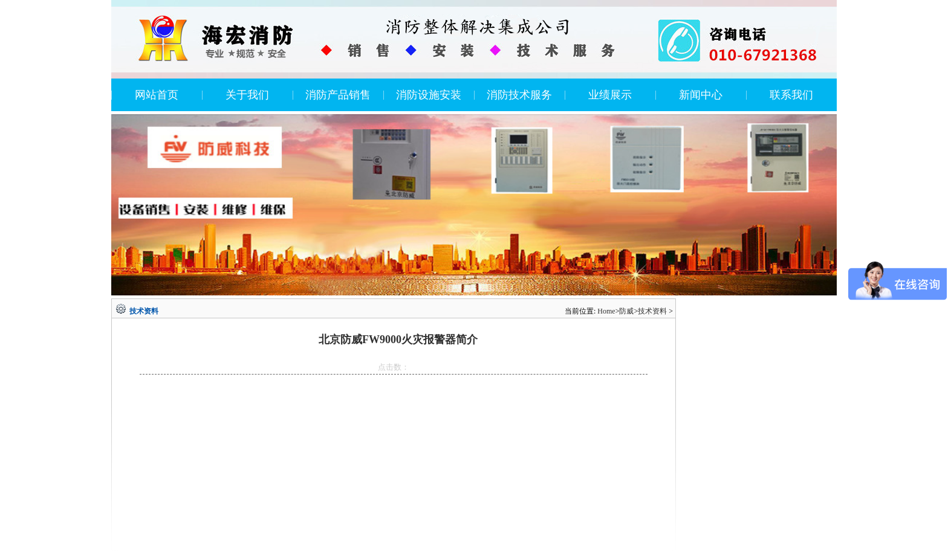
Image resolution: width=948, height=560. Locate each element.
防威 (626, 311)
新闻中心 (701, 95)
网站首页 (157, 95)
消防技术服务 (519, 95)
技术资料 (652, 311)
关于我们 (247, 95)
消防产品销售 (338, 95)
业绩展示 (610, 95)
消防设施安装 (429, 95)
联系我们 (791, 95)
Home (606, 311)
